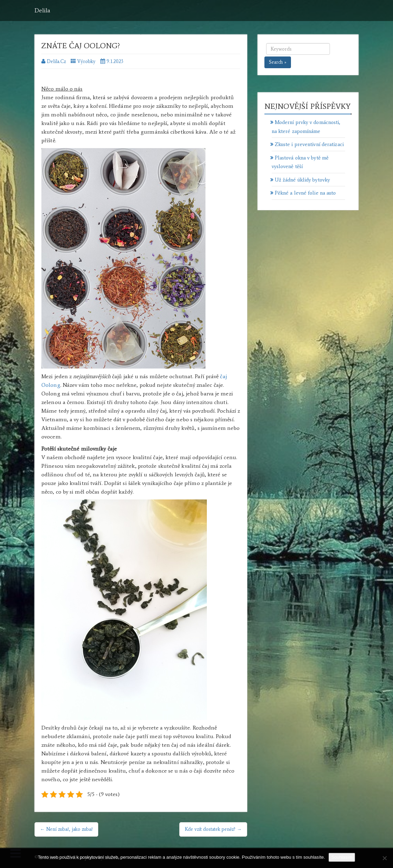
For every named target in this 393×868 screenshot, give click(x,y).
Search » (278, 62)
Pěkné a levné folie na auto (305, 193)
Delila (42, 10)
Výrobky (86, 61)
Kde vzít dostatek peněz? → (213, 829)
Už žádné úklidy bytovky (302, 180)
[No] (384, 858)
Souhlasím (342, 857)
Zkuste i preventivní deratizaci (309, 144)
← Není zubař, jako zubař (66, 829)
